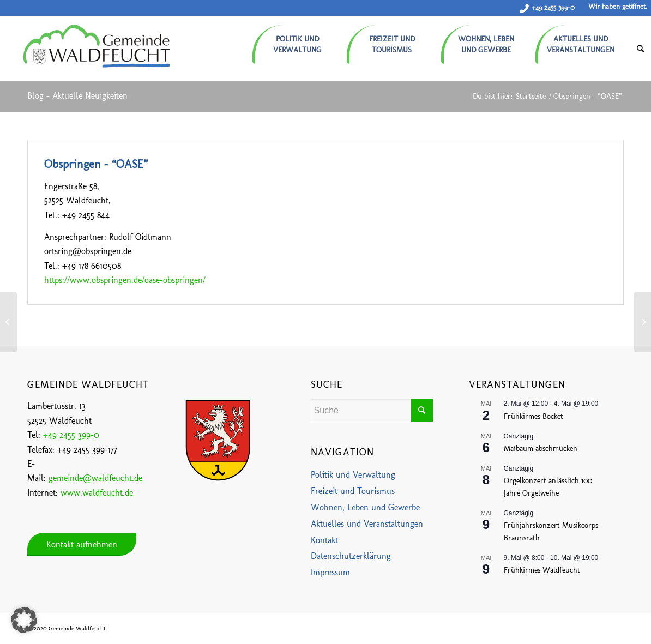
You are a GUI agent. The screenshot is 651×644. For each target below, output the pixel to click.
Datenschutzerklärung (351, 556)
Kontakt (324, 540)
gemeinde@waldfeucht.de (95, 478)
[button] (24, 620)
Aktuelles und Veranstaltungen (367, 524)
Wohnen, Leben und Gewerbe (365, 507)
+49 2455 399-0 (553, 7)
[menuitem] (300, 40)
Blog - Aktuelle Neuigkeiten (77, 96)
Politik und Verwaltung (353, 475)
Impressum (330, 572)
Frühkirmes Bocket (534, 416)
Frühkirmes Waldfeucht (542, 570)
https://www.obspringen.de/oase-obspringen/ (125, 280)
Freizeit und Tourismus (353, 491)
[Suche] (640, 49)
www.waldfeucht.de (97, 493)
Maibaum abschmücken (541, 449)
